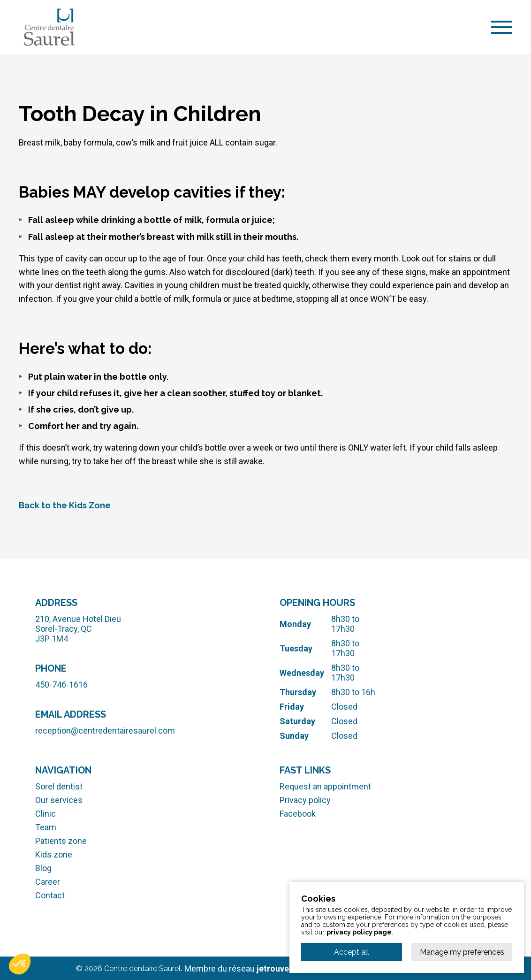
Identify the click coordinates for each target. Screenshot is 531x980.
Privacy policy (305, 800)
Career (48, 882)
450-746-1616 (61, 685)
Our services (59, 800)
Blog (43, 868)
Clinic (46, 814)
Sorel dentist (59, 786)
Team (46, 827)
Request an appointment (325, 786)
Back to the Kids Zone (65, 505)
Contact (50, 895)
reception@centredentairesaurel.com (105, 731)
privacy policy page (359, 932)
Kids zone (54, 854)
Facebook (298, 814)
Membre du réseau (263, 968)
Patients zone (61, 841)
